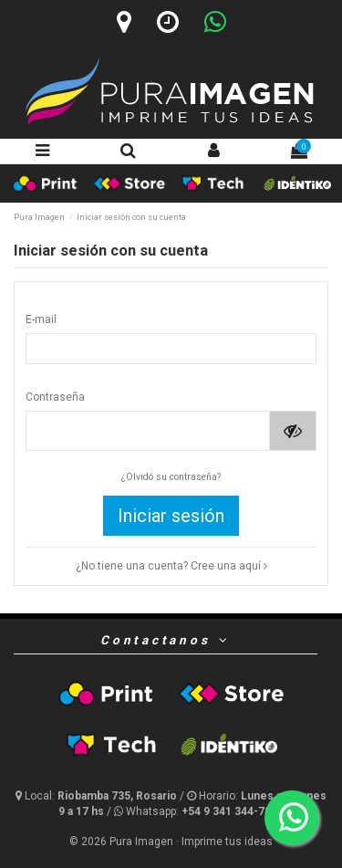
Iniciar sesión (171, 516)
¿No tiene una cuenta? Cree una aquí (171, 566)
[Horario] (168, 22)
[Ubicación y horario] (98, 796)
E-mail (41, 319)
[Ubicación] (124, 22)
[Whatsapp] (215, 22)
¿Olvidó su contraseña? (171, 477)
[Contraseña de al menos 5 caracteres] (148, 431)
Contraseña (55, 397)
